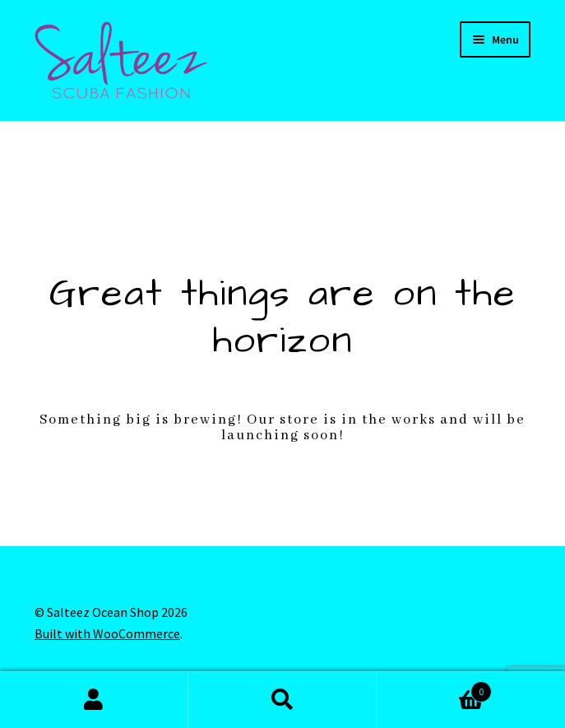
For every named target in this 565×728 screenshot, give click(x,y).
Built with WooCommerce (107, 633)
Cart (434, 688)
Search (282, 700)
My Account (94, 700)
